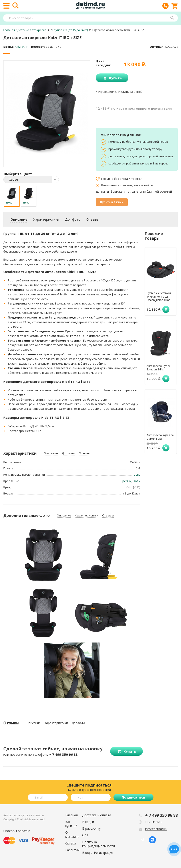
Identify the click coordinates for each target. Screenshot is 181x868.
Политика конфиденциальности (98, 844)
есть (137, 475)
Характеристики (46, 219)
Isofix (136, 481)
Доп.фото (73, 219)
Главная (72, 815)
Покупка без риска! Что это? (121, 179)
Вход (86, 853)
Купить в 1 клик (112, 202)
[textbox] (88, 18)
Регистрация (103, 853)
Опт (85, 835)
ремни (127, 481)
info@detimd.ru (156, 829)
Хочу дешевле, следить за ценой (119, 92)
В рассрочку (91, 828)
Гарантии (72, 850)
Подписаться (133, 797)
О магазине (72, 834)
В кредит (89, 822)
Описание (19, 219)
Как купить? (71, 824)
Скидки (71, 843)
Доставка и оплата (97, 815)
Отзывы (93, 219)
